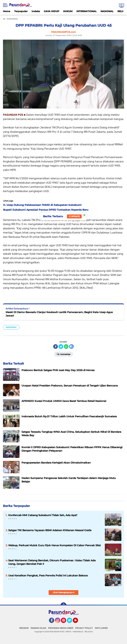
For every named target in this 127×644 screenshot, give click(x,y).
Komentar (64, 354)
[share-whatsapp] (66, 347)
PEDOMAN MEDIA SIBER (61, 628)
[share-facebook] (56, 347)
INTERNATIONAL (86, 11)
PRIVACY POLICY (84, 628)
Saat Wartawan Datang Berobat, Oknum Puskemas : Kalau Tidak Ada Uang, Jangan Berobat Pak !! (52, 562)
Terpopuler (21, 11)
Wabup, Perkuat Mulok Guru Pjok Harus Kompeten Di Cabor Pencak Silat (54, 545)
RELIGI (121, 11)
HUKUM (68, 11)
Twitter (71, 622)
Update (74, 216)
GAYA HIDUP (52, 11)
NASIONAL (107, 11)
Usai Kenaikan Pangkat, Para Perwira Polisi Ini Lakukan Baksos (48, 575)
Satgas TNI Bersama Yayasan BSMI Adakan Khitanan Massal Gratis (50, 530)
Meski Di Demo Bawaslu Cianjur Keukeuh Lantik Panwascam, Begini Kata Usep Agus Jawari (59, 314)
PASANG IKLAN (38, 628)
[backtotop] (63, 605)
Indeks (36, 11)
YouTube (78, 622)
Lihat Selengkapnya (64, 592)
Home (7, 11)
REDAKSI (24, 628)
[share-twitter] (61, 347)
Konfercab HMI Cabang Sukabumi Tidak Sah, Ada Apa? (43, 515)
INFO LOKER (101, 628)
